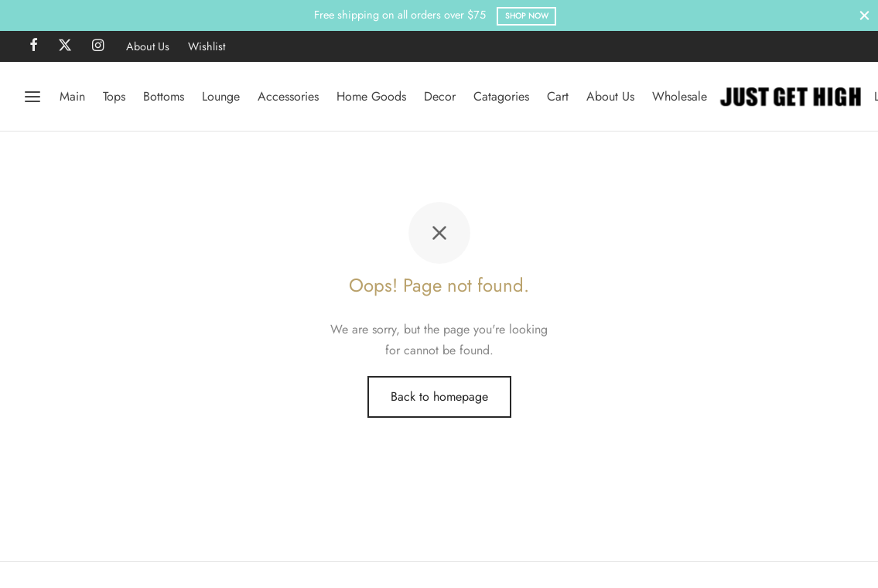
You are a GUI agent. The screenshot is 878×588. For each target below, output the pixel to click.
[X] (65, 46)
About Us (148, 46)
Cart (558, 96)
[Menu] (32, 97)
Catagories (501, 96)
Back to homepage (439, 397)
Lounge (221, 96)
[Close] (864, 15)
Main (72, 96)
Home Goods (371, 96)
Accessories (288, 96)
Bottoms (164, 96)
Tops (114, 96)
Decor (440, 96)
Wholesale (680, 96)
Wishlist (207, 46)
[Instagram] (98, 46)
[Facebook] (34, 46)
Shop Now (527, 16)
